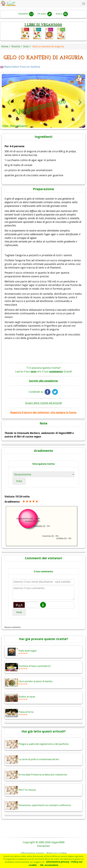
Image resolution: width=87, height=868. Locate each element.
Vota (19, 481)
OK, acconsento (49, 865)
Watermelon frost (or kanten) (20, 67)
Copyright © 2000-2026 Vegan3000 (44, 842)
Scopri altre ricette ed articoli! (43, 403)
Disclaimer (44, 846)
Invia (19, 612)
